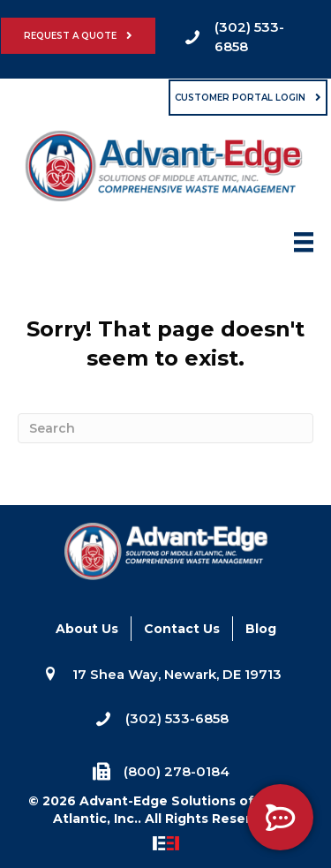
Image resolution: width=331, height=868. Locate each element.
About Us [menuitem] (87, 629)
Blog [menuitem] (261, 629)
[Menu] (304, 247)
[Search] (165, 428)
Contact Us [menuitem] (182, 629)
